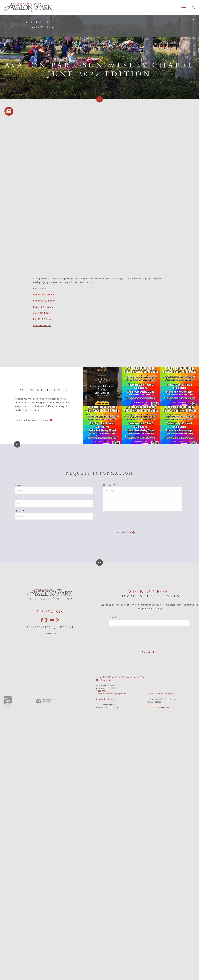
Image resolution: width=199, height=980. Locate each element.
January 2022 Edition (43, 295)
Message (109, 485)
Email (19, 498)
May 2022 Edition (42, 319)
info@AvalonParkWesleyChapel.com (111, 694)
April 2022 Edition (42, 313)
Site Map (67, 627)
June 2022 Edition (42, 325)
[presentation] (86, 528)
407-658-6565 (154, 705)
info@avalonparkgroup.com (158, 707)
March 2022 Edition (43, 307)
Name (19, 485)
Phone (20, 511)
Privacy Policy (38, 627)
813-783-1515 (50, 612)
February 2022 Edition (44, 301)
